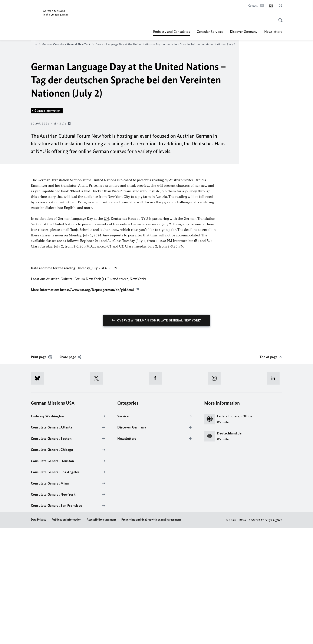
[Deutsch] (280, 6)
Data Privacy (39, 636)
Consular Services (210, 32)
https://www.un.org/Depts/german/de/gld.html (97, 406)
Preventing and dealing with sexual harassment (151, 636)
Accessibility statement (101, 636)
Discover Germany (244, 32)
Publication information (66, 636)
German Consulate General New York (68, 44)
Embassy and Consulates (172, 32)
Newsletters (273, 32)
